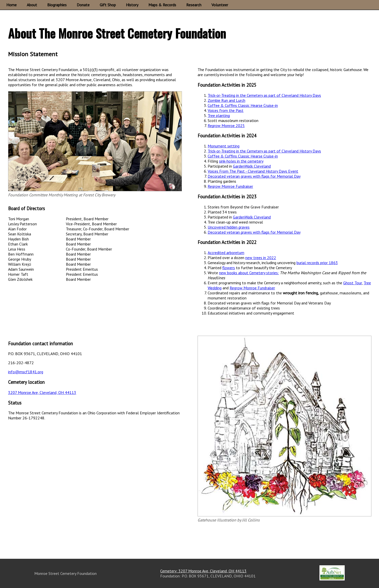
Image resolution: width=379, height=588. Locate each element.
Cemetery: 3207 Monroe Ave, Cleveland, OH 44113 (203, 571)
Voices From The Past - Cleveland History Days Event (253, 171)
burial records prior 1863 (317, 263)
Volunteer (220, 5)
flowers (229, 268)
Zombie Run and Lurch (226, 100)
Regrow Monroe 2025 (226, 126)
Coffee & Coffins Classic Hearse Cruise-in (243, 105)
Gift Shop (108, 5)
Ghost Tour (353, 283)
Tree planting (219, 115)
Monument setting (224, 146)
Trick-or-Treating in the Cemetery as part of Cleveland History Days (264, 95)
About (32, 5)
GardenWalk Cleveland (252, 166)
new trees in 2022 (261, 258)
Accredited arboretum (226, 253)
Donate (83, 5)
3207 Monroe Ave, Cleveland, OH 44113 (42, 392)
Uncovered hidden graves (229, 227)
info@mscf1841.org (26, 372)
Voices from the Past (226, 110)
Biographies (57, 5)
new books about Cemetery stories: (249, 273)
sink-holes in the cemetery (241, 161)
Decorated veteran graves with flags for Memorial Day (254, 176)
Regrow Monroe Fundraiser (230, 186)
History (132, 5)
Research (194, 5)
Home (11, 5)
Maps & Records (162, 5)
